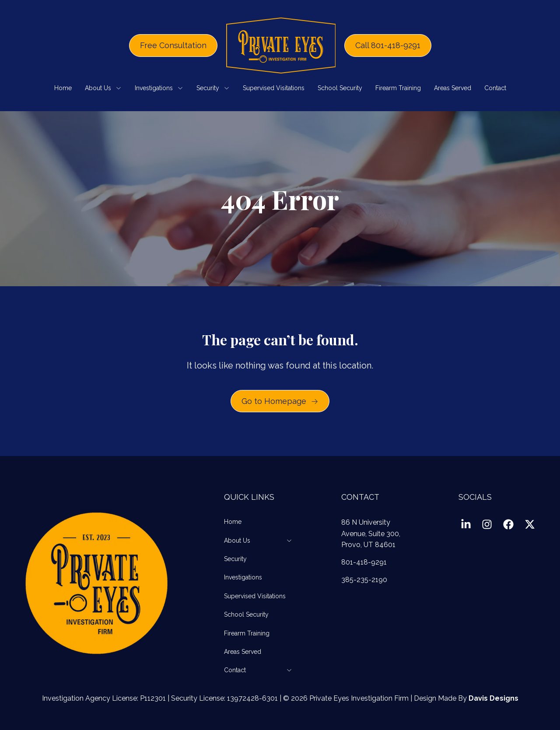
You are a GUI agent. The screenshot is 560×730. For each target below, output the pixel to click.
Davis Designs (493, 698)
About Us (103, 88)
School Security (340, 88)
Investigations (159, 88)
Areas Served (453, 88)
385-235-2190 (364, 580)
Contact (495, 88)
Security (213, 88)
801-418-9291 (364, 562)
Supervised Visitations (274, 88)
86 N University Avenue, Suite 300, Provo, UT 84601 (371, 533)
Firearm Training (398, 88)
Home (63, 88)
